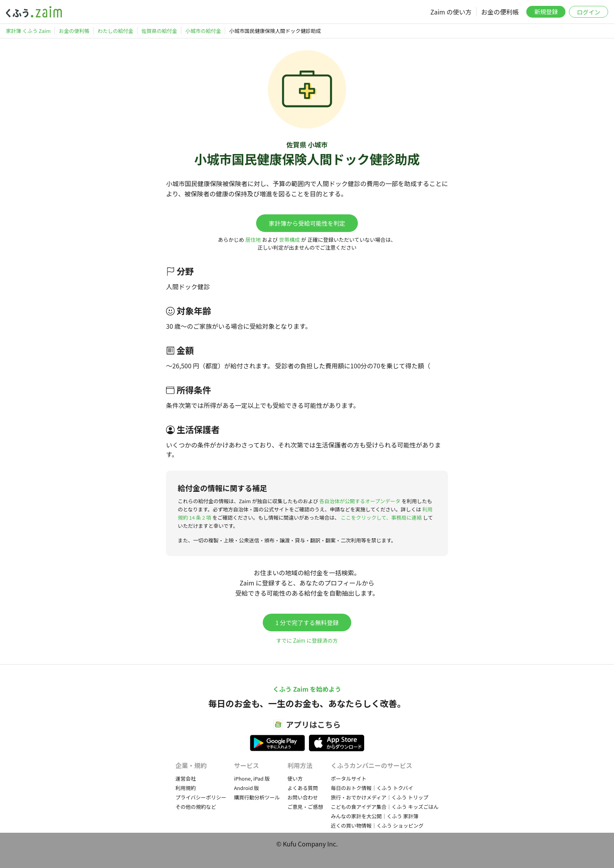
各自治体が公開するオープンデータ (360, 501)
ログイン (589, 12)
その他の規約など (196, 807)
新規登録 (546, 12)
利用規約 (186, 788)
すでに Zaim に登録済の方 (307, 641)
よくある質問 (303, 788)
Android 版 (246, 788)
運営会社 (186, 778)
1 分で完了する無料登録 (307, 622)
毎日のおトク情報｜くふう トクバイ (372, 788)
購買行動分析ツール (257, 797)
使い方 (295, 778)
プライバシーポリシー (201, 797)
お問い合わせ (303, 797)
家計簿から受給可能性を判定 (307, 223)
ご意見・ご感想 (305, 807)
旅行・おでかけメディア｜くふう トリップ (380, 797)
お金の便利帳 (500, 12)
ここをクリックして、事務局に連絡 (381, 517)
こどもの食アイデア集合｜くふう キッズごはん (385, 807)
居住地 (253, 240)
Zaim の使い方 (451, 12)
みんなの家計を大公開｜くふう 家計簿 (375, 816)
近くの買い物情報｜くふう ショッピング (377, 825)
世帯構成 (289, 240)
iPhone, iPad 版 (252, 778)
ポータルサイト (349, 778)
